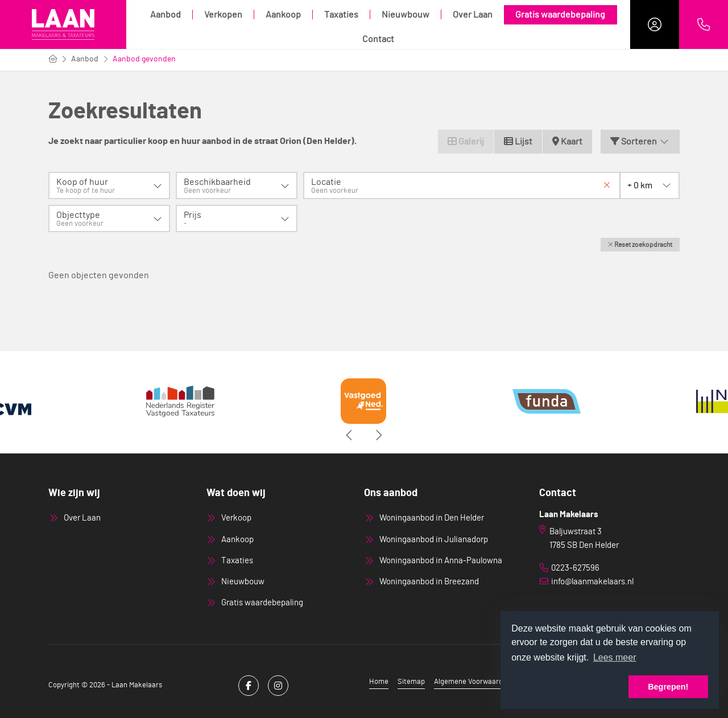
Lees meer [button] (615, 657)
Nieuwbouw (406, 15)
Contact (378, 39)
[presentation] (350, 435)
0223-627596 (575, 568)
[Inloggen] (655, 24)
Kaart (567, 141)
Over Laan (473, 15)
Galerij (466, 141)
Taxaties (341, 15)
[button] (640, 245)
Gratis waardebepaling (560, 15)
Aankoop (283, 15)
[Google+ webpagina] (278, 686)
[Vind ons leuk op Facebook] (249, 686)
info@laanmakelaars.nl (592, 582)
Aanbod (166, 15)
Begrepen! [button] (668, 687)
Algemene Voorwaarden (472, 682)
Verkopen (223, 15)
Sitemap (411, 682)
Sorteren (640, 141)
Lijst (518, 141)
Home (379, 682)
